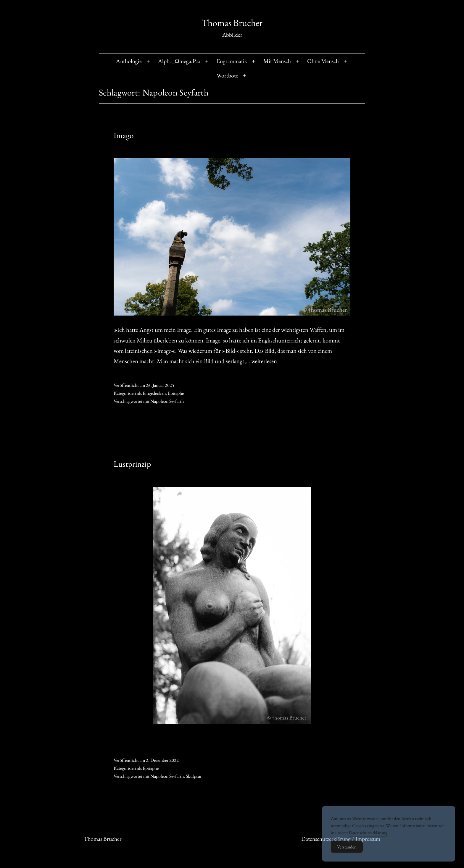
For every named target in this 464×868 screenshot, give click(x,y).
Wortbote (227, 75)
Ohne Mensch (323, 61)
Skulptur (194, 776)
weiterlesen (264, 361)
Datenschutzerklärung (368, 839)
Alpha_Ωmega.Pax (179, 61)
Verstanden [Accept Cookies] (347, 854)
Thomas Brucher (232, 23)
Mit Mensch (277, 61)
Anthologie (129, 61)
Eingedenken (154, 393)
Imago (124, 135)
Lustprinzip (132, 464)
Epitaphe (176, 393)
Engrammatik (232, 61)
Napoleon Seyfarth (167, 401)
